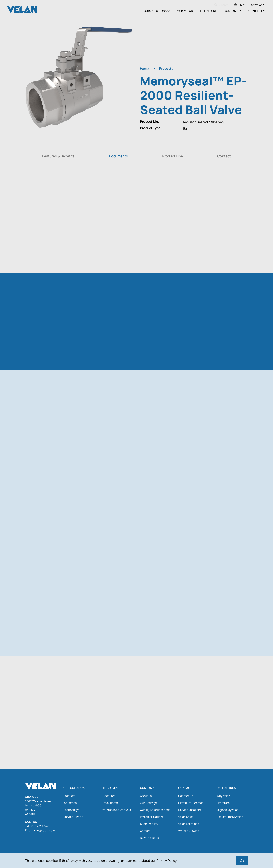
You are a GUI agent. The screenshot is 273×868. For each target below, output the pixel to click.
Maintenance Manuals (116, 810)
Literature (223, 803)
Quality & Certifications (155, 810)
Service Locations (190, 810)
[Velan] (22, 9)
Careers (145, 831)
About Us (146, 796)
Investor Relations (152, 817)
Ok (242, 861)
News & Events (149, 838)
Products (166, 68)
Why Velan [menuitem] (185, 11)
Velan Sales (186, 817)
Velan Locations (189, 824)
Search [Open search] (221, 5)
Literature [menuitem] (208, 11)
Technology (71, 810)
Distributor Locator (191, 803)
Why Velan (223, 796)
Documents (119, 156)
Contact (224, 156)
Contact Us (186, 796)
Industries (70, 803)
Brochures (109, 796)
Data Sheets (110, 803)
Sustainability (149, 824)
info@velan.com (44, 830)
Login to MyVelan (228, 810)
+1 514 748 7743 (40, 826)
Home (144, 68)
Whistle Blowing (189, 831)
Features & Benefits (58, 156)
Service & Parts (73, 817)
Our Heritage (148, 803)
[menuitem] (238, 5)
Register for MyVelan (230, 817)
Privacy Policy (167, 861)
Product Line (173, 156)
